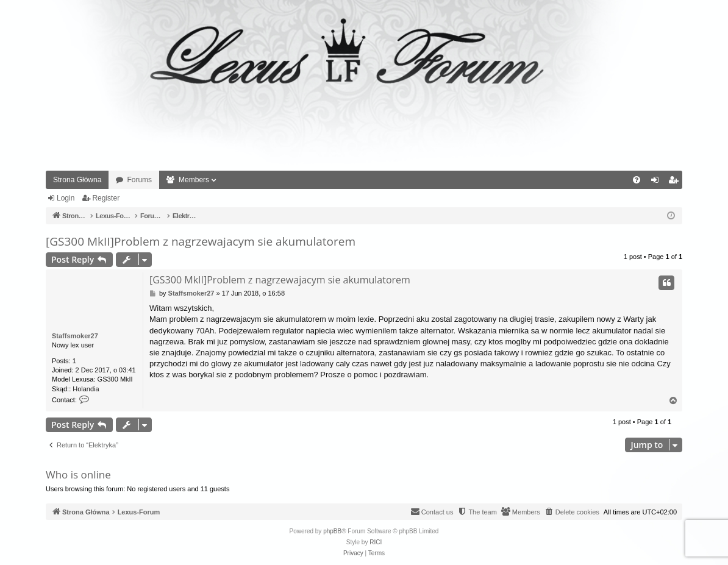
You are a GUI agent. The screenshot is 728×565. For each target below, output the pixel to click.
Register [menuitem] (676, 182)
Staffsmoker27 (75, 336)
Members (194, 180)
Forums (139, 180)
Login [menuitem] (658, 182)
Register (106, 198)
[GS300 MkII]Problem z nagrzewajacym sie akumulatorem (201, 241)
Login (66, 198)
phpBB (332, 531)
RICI (376, 542)
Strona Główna (77, 180)
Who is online (78, 474)
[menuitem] (637, 180)
